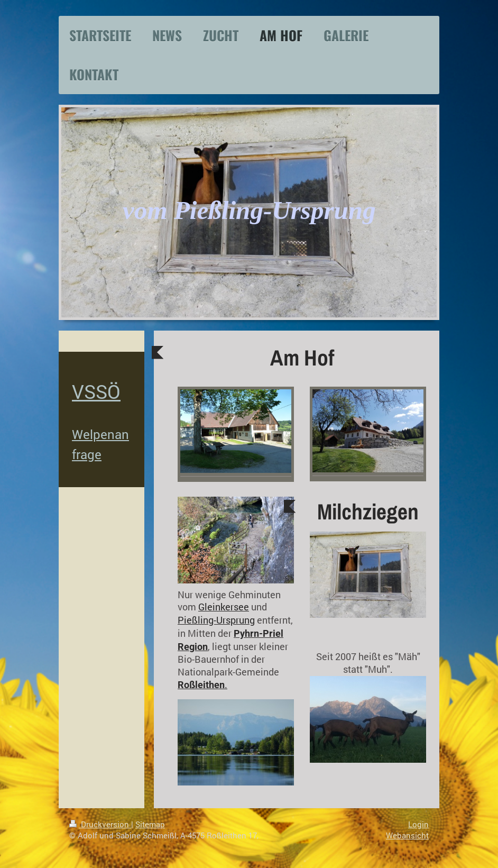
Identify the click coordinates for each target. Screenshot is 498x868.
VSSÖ (96, 391)
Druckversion (100, 824)
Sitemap (150, 824)
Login (418, 824)
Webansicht (407, 835)
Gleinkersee (224, 607)
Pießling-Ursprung (216, 620)
